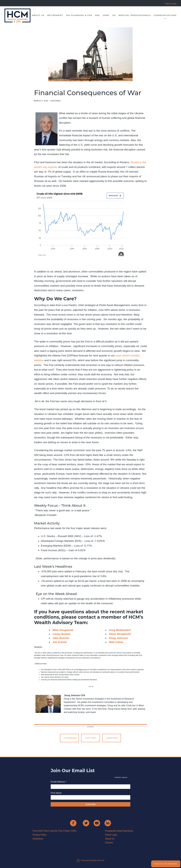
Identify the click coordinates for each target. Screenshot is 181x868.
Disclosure (38, 839)
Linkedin (112, 738)
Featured (56, 101)
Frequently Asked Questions (119, 831)
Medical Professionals (135, 15)
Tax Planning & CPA (79, 15)
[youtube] (97, 823)
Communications (165, 15)
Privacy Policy (40, 835)
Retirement (55, 15)
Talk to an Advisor (166, 864)
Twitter (90, 738)
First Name (56, 793)
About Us (38, 15)
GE (114, 15)
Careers (109, 843)
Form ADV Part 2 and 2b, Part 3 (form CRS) (55, 831)
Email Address (59, 782)
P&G (97, 15)
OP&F (106, 15)
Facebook (70, 738)
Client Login (111, 835)
